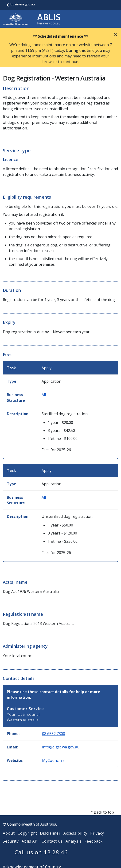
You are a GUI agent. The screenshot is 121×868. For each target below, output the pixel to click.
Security (11, 847)
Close (115, 34)
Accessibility (75, 839)
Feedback (94, 847)
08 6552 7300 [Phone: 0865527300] (54, 734)
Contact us (52, 847)
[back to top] (60, 818)
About (9, 839)
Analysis (74, 847)
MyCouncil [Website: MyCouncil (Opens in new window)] (53, 760)
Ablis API (30, 847)
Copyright (27, 839)
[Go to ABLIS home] (32, 19)
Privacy (97, 839)
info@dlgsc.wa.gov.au (61, 747)
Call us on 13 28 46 (41, 858)
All (44, 395)
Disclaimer (50, 839)
